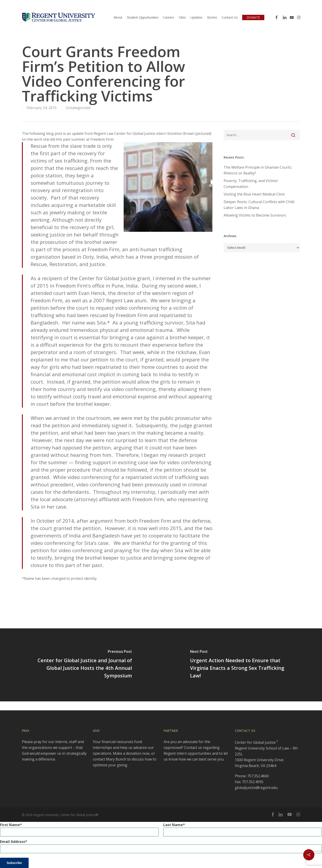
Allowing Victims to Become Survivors (255, 215)
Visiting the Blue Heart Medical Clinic (254, 194)
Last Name (173, 825)
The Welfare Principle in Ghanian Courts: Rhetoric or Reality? (258, 170)
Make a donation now (131, 753)
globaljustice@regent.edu (256, 788)
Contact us (193, 748)
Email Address (13, 842)
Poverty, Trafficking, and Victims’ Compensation (251, 184)
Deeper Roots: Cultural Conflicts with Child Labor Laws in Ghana (259, 205)
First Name (10, 825)
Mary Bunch (116, 759)
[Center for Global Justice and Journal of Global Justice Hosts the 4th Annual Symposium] (80, 665)
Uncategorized (78, 108)
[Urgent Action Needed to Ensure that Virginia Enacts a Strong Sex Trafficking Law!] (241, 665)
